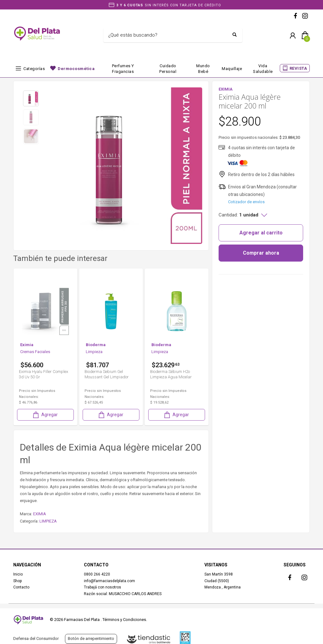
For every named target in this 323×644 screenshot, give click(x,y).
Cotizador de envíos (246, 202)
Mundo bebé (203, 69)
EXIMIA (40, 514)
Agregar (45, 415)
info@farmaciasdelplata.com (109, 581)
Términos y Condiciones (124, 620)
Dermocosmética (76, 69)
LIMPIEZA (48, 521)
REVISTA (298, 68)
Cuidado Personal (168, 69)
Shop (18, 581)
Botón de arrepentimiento (91, 638)
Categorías (34, 69)
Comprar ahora (261, 253)
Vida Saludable (263, 69)
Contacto (21, 587)
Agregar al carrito (261, 233)
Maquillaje (232, 69)
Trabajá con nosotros (103, 587)
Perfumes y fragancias (123, 69)
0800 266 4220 (97, 574)
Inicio (18, 574)
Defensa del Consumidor (36, 638)
